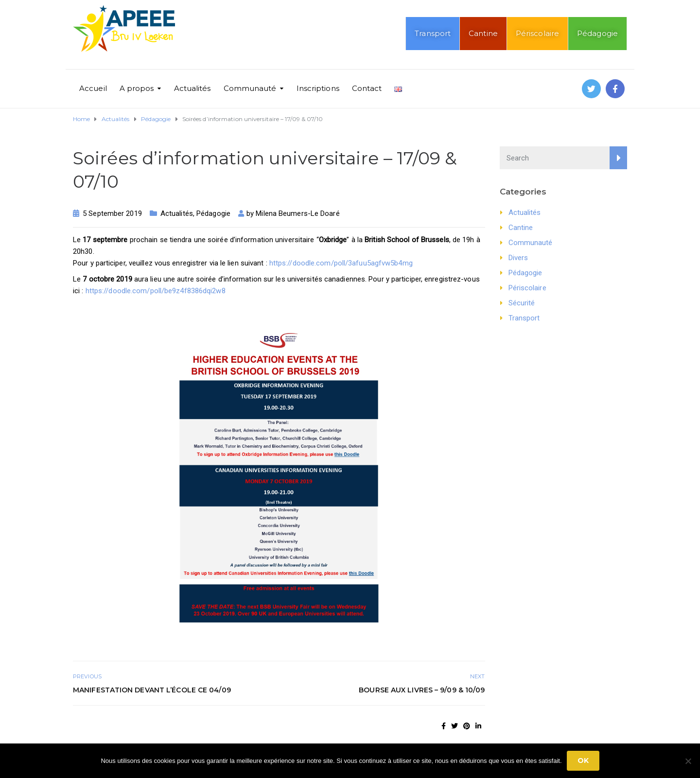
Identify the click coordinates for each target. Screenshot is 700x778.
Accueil (93, 88)
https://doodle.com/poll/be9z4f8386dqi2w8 (156, 291)
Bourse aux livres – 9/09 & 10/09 (422, 690)
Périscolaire (537, 33)
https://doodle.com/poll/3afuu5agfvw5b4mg (341, 263)
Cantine (483, 33)
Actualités (192, 88)
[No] (688, 761)
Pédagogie (597, 33)
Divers (518, 258)
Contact (367, 88)
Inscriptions (318, 88)
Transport (433, 33)
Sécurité (522, 303)
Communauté (250, 88)
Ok (583, 760)
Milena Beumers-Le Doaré (297, 213)
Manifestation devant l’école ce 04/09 (152, 690)
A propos (137, 88)
